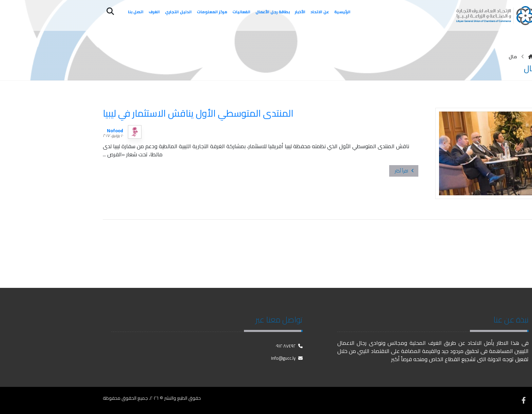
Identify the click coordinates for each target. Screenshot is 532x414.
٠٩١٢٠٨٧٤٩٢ (289, 346)
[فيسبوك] (524, 400)
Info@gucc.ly (287, 358)
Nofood (115, 131)
